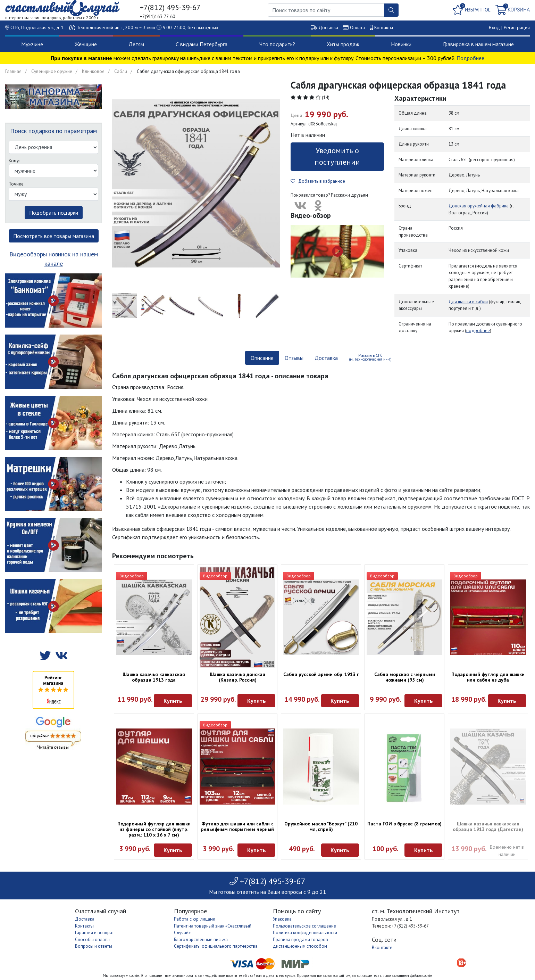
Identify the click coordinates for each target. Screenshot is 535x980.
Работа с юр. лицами (195, 919)
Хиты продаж (343, 44)
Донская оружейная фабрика (479, 206)
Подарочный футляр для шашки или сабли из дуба (488, 677)
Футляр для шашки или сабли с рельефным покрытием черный (237, 826)
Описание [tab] (262, 358)
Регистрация (517, 27)
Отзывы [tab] (294, 358)
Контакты (384, 27)
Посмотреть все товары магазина (54, 236)
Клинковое (93, 71)
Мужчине (32, 44)
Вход (494, 27)
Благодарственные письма (201, 940)
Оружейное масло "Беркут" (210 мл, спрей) (321, 826)
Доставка (328, 27)
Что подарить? (277, 44)
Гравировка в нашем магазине (478, 44)
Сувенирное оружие (52, 71)
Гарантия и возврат (94, 933)
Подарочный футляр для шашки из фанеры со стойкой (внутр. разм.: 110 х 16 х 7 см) (154, 829)
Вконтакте (382, 948)
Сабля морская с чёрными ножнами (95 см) (405, 677)
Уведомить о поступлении (337, 156)
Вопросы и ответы (94, 946)
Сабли (121, 71)
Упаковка (282, 919)
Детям (136, 44)
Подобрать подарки (54, 213)
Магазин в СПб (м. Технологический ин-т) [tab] (370, 357)
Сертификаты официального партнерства (216, 946)
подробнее (478, 331)
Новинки (401, 44)
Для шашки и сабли (468, 302)
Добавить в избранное (318, 181)
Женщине (86, 44)
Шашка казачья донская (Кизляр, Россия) (237, 677)
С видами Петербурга (202, 44)
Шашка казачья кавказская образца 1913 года (154, 677)
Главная (13, 71)
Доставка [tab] (326, 358)
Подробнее (470, 58)
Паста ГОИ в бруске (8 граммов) (404, 824)
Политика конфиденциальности (305, 933)
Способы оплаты (92, 940)
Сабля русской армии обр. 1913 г (321, 674)
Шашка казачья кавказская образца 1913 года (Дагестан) (488, 826)
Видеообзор (132, 576)
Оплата (357, 27)
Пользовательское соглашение (304, 926)
